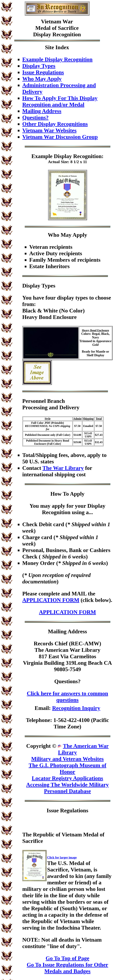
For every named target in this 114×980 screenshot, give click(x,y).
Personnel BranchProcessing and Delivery (51, 404)
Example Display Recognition (57, 59)
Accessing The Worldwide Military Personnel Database (67, 788)
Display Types (39, 66)
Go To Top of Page (67, 958)
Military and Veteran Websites (67, 759)
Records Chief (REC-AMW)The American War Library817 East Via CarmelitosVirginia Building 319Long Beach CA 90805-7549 (67, 656)
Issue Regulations (43, 72)
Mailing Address (42, 111)
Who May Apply (42, 79)
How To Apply (68, 494)
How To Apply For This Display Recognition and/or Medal (60, 101)
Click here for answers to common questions (67, 697)
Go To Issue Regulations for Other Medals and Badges (68, 968)
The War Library (63, 468)
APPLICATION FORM (51, 600)
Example (42, 156)
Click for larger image (62, 858)
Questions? (35, 117)
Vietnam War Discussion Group (60, 137)
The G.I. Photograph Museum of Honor (67, 768)
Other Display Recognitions (55, 124)
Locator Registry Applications (67, 778)
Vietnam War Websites (49, 130)
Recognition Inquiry (76, 708)
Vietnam (51, 21)
